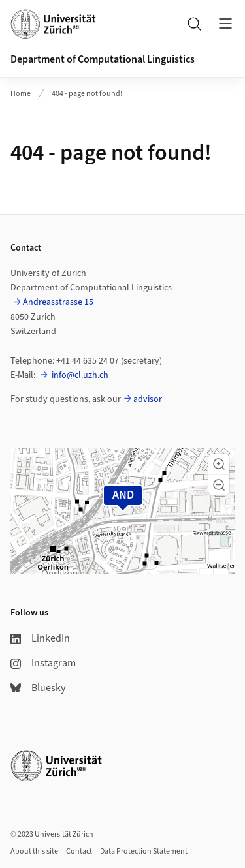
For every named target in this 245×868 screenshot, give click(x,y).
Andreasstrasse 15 (58, 302)
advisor (148, 399)
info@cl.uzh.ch (79, 375)
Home (21, 94)
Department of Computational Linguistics (103, 59)
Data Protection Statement (144, 851)
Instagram (43, 663)
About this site (34, 851)
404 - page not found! (87, 94)
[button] (219, 464)
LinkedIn (40, 638)
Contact (79, 851)
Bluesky (38, 688)
